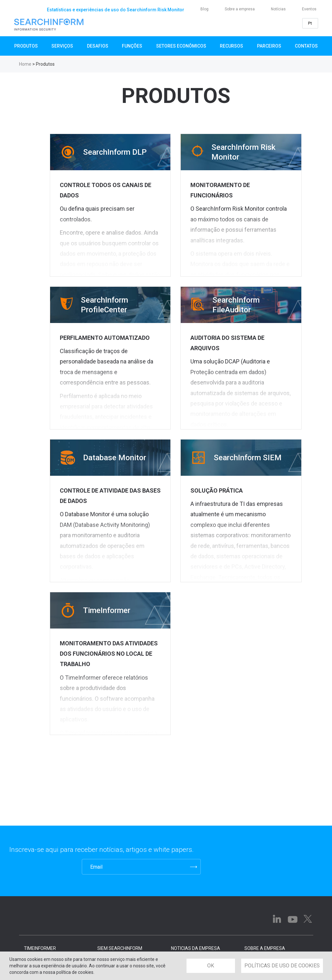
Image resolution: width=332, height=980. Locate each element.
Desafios (98, 46)
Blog (204, 9)
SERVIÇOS (62, 46)
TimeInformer (40, 948)
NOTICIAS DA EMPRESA (196, 948)
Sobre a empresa (240, 9)
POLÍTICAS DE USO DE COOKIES (282, 966)
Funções (132, 46)
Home (25, 64)
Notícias (278, 9)
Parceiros (269, 46)
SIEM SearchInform (120, 948)
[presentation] (41, 867)
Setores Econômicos (181, 46)
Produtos (26, 46)
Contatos (306, 46)
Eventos (309, 9)
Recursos (231, 46)
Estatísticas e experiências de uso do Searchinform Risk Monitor (116, 10)
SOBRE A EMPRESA (265, 948)
